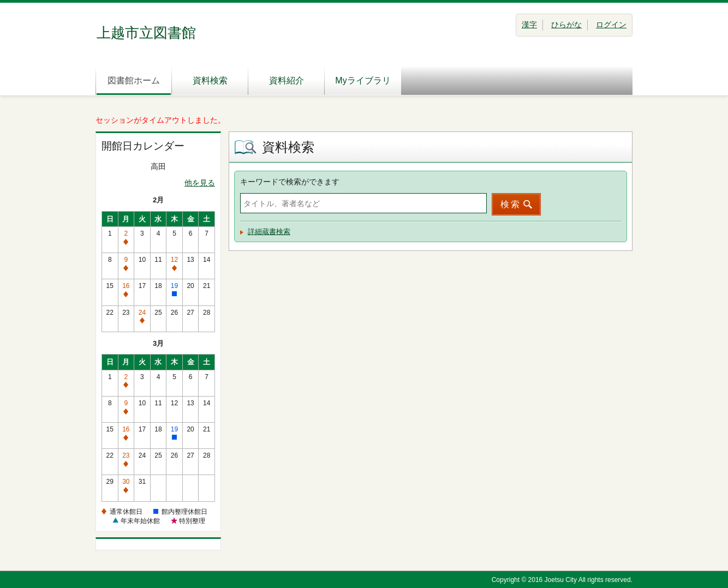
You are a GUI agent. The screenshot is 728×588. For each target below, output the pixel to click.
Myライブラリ (363, 80)
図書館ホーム (134, 80)
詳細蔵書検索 (269, 232)
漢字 (529, 25)
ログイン (611, 25)
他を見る (200, 183)
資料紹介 (287, 80)
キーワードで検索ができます (290, 182)
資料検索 (210, 80)
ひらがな (566, 25)
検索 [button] (511, 204)
